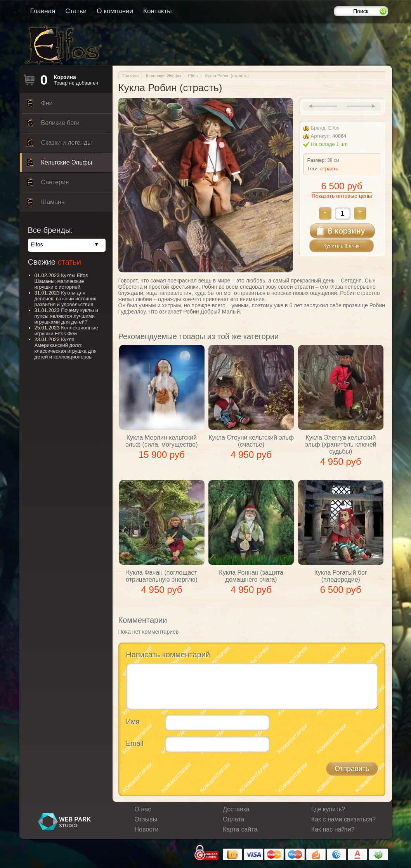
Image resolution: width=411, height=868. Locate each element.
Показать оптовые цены (342, 196)
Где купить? (328, 809)
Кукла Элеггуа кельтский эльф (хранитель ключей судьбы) (341, 444)
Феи (39, 105)
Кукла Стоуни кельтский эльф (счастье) (251, 441)
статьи (69, 262)
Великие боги (53, 125)
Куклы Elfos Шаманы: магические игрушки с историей (61, 281)
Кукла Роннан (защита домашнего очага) (251, 576)
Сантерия (47, 184)
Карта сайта (240, 829)
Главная (43, 11)
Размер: (317, 160)
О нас (143, 809)
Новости (147, 829)
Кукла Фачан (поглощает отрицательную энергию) (162, 576)
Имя (133, 722)
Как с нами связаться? (343, 819)
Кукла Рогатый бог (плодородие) (341, 576)
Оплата (233, 819)
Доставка (236, 809)
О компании (115, 11)
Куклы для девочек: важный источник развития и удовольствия (65, 299)
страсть (329, 169)
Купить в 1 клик (342, 246)
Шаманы (46, 204)
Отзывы (146, 819)
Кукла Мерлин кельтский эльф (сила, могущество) (162, 441)
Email (135, 743)
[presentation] (185, 773)
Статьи (76, 11)
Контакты (157, 11)
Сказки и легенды (59, 145)
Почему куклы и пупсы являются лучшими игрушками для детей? (66, 316)
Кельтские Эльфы (59, 165)
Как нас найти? (333, 829)
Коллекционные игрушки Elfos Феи (66, 331)
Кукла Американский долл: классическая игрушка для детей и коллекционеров (66, 348)
